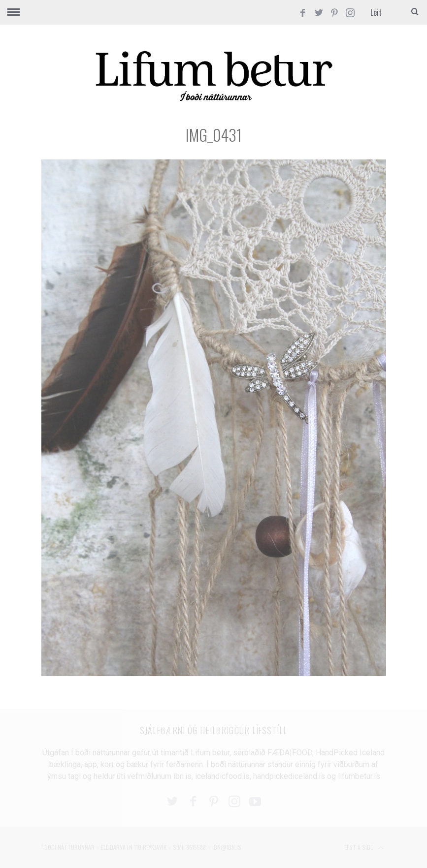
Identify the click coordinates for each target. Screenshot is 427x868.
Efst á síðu (364, 848)
